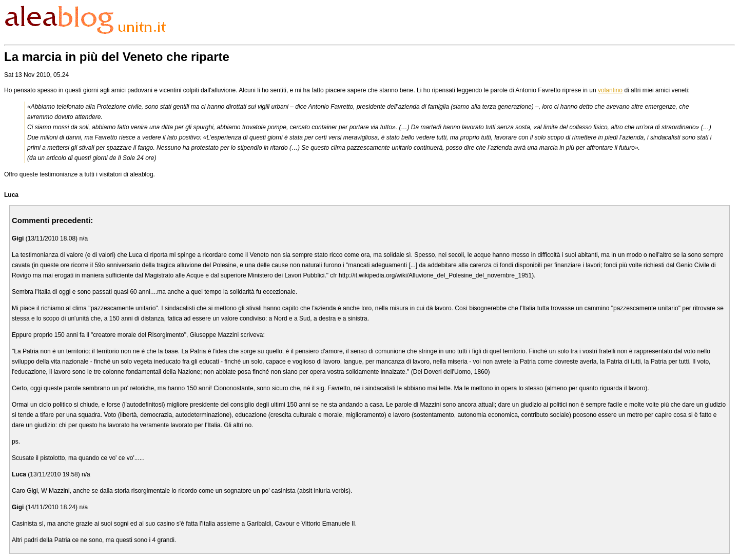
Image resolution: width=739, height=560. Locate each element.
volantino (610, 90)
